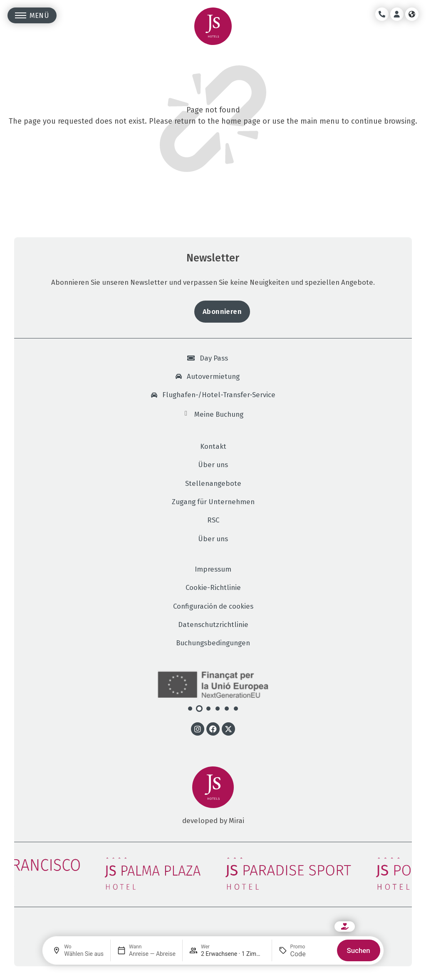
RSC (213, 520)
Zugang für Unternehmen (213, 502)
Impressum (213, 569)
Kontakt (213, 446)
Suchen (359, 950)
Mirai (237, 821)
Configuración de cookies (213, 606)
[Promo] (310, 954)
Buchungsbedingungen (213, 643)
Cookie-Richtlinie (213, 588)
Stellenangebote (213, 484)
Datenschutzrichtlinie (213, 625)
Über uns (213, 465)
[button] (190, 709)
